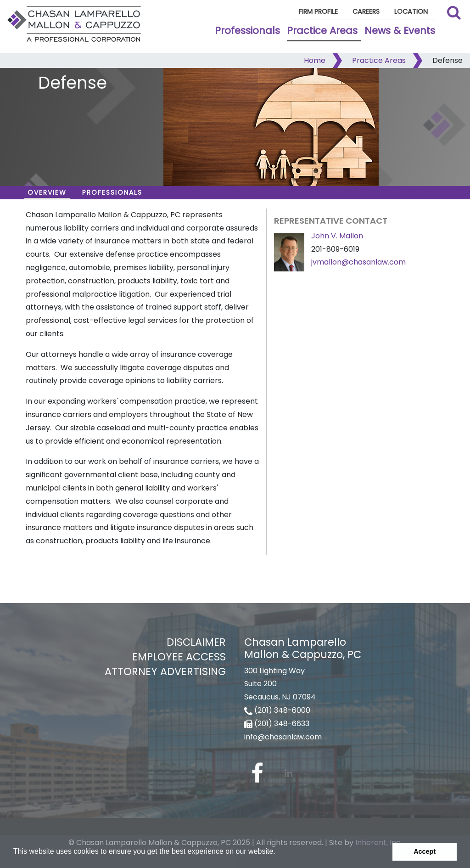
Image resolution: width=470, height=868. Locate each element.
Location (411, 11)
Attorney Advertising (165, 671)
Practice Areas (322, 31)
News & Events (400, 31)
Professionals (247, 31)
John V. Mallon (337, 236)
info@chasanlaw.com (283, 737)
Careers (366, 11)
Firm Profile (318, 11)
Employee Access (179, 657)
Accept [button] (425, 851)
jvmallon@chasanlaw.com (358, 262)
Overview (47, 192)
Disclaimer (196, 642)
